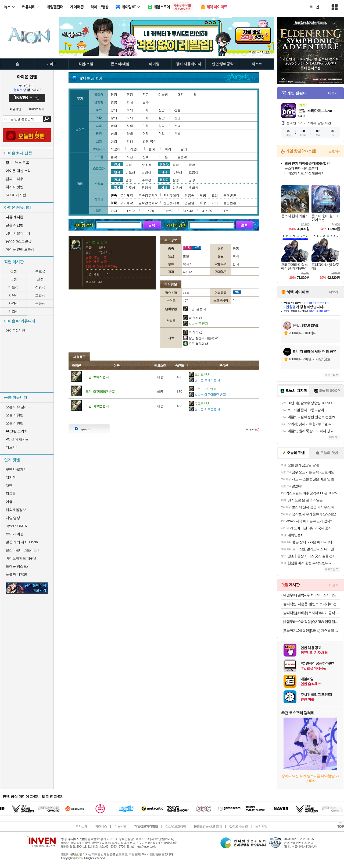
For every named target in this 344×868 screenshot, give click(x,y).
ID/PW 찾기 (37, 109)
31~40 (188, 211)
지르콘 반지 (200, 403)
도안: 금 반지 (194, 309)
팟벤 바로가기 (16, 469)
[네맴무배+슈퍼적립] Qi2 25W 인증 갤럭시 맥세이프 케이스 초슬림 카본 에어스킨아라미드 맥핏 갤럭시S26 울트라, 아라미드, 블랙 (311, 622)
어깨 (146, 110)
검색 (47, 119)
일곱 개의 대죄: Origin (22, 542)
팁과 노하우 (15, 179)
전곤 (146, 94)
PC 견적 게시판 (17, 439)
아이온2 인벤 (15, 331)
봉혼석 (182, 157)
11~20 (149, 211)
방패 (130, 141)
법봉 (114, 102)
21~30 (168, 211)
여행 (9, 502)
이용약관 (120, 826)
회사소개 (81, 826)
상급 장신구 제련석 (200, 338)
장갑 (162, 110)
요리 (215, 195)
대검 (181, 94)
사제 (164, 172)
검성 (14, 271)
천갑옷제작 (171, 195)
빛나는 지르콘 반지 (204, 409)
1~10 (131, 211)
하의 (130, 110)
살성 (40, 279)
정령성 (40, 287)
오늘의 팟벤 (15, 423)
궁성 (14, 279)
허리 (168, 149)
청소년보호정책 (176, 826)
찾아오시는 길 (238, 826)
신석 (146, 157)
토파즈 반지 (200, 374)
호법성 (40, 295)
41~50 (207, 211)
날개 (184, 149)
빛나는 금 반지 (196, 323)
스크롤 (163, 157)
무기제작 (127, 195)
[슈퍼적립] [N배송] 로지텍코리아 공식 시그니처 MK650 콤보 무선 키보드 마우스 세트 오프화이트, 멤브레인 (311, 613)
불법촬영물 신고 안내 (208, 826)
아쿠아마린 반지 (203, 389)
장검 (130, 94)
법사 (117, 172)
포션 (130, 157)
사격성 (13, 303)
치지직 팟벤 (15, 187)
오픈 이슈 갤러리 (18, 407)
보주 (146, 102)
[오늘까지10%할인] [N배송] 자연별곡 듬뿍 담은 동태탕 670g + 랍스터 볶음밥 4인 (311, 631)
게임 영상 (13, 518)
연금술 (189, 195)
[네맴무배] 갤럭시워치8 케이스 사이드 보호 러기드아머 (311, 595)
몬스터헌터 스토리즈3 (22, 550)
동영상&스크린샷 (19, 241)
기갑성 (13, 311)
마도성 (13, 287)
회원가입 (15, 109)
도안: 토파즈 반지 (97, 377)
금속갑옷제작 (148, 195)
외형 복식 (149, 141)
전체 (114, 211)
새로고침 (330, 375)
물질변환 (230, 195)
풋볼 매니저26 (16, 574)
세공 (203, 195)
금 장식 (193, 332)
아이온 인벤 (27, 77)
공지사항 (261, 826)
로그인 (314, 7)
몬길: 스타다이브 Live (315, 111)
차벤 (9, 486)
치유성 (13, 295)
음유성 (40, 303)
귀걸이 (135, 149)
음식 (114, 157)
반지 (152, 149)
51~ (225, 211)
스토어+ (334, 151)
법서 (130, 102)
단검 (114, 94)
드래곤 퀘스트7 (17, 566)
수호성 (40, 271)
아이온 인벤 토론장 (20, 249)
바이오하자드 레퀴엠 (21, 558)
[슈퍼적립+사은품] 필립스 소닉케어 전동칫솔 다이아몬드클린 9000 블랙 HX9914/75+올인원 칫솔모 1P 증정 (311, 604)
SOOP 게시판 (16, 195)
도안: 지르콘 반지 (97, 406)
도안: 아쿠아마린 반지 (100, 391)
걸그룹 (11, 494)
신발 (177, 110)
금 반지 (193, 318)
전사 (117, 164)
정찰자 (164, 164)
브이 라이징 (15, 534)
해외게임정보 (16, 510)
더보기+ (334, 93)
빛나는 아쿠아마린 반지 (207, 394)
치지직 (11, 477)
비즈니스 (101, 826)
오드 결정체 (196, 343)
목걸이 (116, 149)
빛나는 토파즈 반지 (204, 380)
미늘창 (163, 94)
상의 (114, 110)
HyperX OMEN (16, 526)
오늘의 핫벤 (15, 415)
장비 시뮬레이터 (18, 233)
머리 (114, 141)
